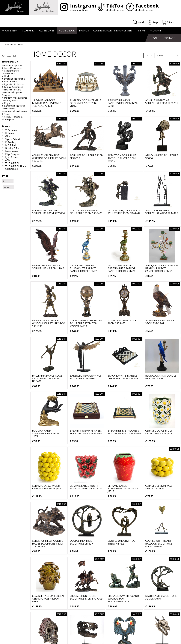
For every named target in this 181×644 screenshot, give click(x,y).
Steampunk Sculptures (15, 111)
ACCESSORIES (47, 31)
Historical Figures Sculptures (12, 94)
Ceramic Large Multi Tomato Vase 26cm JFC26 (86, 487)
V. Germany (10, 130)
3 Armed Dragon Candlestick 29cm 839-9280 (123, 103)
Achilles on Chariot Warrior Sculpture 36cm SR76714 (49, 158)
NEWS (142, 31)
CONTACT (169, 38)
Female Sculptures (13, 87)
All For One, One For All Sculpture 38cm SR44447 (124, 212)
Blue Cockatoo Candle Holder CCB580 (161, 377)
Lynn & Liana (10, 157)
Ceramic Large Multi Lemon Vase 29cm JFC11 (47, 487)
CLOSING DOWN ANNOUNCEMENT (114, 31)
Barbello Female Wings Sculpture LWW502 (86, 377)
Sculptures (9, 108)
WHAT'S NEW (10, 31)
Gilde (6, 136)
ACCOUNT (155, 31)
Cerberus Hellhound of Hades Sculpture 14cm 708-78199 (48, 543)
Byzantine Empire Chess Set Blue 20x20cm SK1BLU (87, 432)
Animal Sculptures (12, 68)
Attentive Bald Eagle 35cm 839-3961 (160, 322)
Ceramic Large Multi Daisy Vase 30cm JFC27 (159, 432)
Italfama (8, 133)
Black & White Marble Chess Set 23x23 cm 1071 (124, 377)
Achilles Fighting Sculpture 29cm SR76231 (162, 102)
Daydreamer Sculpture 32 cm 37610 (161, 597)
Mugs (6, 103)
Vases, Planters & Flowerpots (12, 118)
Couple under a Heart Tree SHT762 (123, 542)
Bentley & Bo (11, 148)
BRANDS (84, 31)
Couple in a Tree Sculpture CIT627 (81, 542)
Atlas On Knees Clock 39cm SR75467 (122, 322)
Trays (6, 114)
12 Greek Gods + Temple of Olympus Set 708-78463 (86, 103)
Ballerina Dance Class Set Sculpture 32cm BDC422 (47, 378)
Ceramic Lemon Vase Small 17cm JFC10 (159, 487)
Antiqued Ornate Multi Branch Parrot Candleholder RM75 (162, 268)
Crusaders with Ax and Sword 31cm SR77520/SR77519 (123, 599)
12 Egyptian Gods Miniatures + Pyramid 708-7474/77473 (47, 103)
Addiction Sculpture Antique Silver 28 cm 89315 (122, 158)
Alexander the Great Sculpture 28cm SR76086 (48, 212)
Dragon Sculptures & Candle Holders (14, 80)
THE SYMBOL (11, 163)
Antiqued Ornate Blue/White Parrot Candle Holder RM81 (84, 268)
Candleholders (11, 71)
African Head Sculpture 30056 (162, 157)
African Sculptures (12, 65)
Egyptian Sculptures (13, 84)
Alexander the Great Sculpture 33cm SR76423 (86, 212)
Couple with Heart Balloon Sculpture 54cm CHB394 (159, 543)
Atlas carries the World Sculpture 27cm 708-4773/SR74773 (86, 323)
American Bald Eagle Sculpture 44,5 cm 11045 (48, 267)
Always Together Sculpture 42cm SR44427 (162, 212)
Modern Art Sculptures (15, 98)
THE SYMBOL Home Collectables (14, 167)
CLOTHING (28, 31)
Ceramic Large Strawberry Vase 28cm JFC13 (123, 488)
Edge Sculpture (12, 154)
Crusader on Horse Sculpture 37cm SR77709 (86, 597)
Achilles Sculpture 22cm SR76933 (87, 157)
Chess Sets (9, 73)
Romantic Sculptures (14, 106)
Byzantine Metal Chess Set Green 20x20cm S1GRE (124, 432)
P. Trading (9, 142)
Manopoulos (10, 151)
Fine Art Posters (12, 90)
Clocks (6, 76)
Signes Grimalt (11, 139)
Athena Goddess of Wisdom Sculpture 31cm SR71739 (49, 323)
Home (7, 45)
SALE (156, 38)
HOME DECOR (67, 31)
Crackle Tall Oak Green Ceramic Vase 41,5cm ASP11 (48, 599)
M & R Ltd (9, 145)
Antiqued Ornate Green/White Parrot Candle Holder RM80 (122, 268)
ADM (6, 160)
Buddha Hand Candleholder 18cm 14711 (46, 433)
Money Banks (10, 100)
